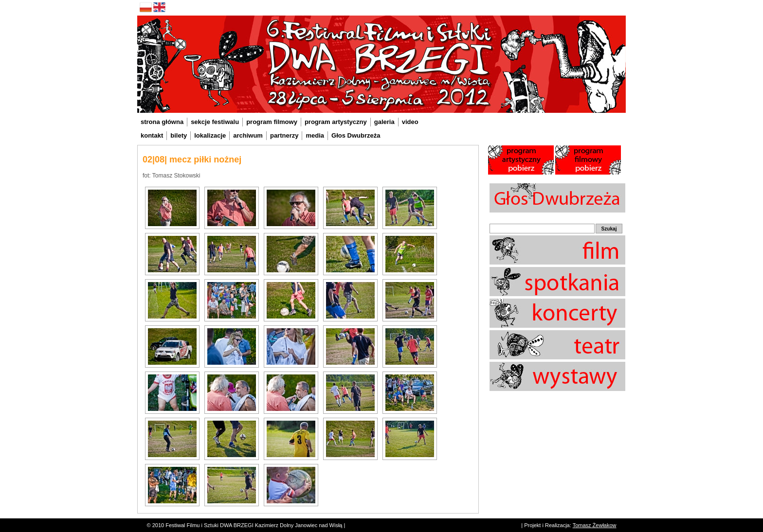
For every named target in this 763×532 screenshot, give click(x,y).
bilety (179, 135)
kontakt (152, 135)
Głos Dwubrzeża (356, 135)
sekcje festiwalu (215, 122)
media (315, 135)
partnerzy (284, 135)
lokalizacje (210, 135)
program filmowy (272, 122)
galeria (384, 122)
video (410, 122)
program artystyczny (336, 122)
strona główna (162, 122)
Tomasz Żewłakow (595, 525)
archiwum (248, 135)
